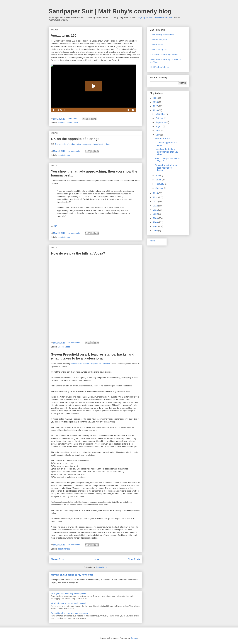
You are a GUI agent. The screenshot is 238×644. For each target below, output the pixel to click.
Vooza (76, 123)
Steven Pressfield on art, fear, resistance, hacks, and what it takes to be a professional (93, 356)
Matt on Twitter (157, 45)
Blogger (134, 638)
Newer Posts (58, 559)
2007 (156, 226)
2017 (156, 106)
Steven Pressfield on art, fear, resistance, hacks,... (167, 168)
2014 (156, 197)
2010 (156, 214)
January (160, 188)
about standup (64, 155)
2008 (156, 222)
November (161, 114)
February (160, 184)
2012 (156, 206)
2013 (156, 202)
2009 (156, 218)
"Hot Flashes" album (159, 67)
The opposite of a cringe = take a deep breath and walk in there (82, 144)
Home (96, 559)
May (158, 135)
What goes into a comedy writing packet (68, 593)
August (159, 126)
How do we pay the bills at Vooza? (78, 253)
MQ (56, 226)
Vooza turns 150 (64, 36)
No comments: (74, 151)
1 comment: (73, 118)
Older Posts (134, 559)
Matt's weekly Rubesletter (162, 35)
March (159, 180)
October (160, 118)
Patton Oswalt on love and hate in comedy (70, 613)
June (158, 131)
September (161, 122)
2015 (156, 193)
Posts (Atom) (101, 567)
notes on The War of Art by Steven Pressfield (91, 364)
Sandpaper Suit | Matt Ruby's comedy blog (110, 11)
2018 (156, 102)
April (158, 176)
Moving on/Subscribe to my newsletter (72, 575)
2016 (156, 110)
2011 (156, 210)
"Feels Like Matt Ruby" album (164, 55)
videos (69, 123)
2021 (156, 98)
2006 (156, 231)
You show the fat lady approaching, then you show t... (167, 152)
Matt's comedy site (158, 50)
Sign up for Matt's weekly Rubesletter (156, 17)
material (61, 123)
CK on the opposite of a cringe (75, 139)
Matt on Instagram (158, 40)
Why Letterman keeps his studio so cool (68, 603)
